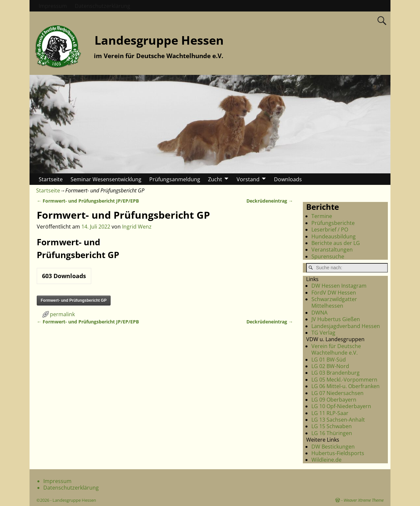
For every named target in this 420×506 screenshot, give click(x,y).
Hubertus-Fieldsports (338, 453)
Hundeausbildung (334, 236)
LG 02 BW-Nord (330, 366)
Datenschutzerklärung (103, 6)
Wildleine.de (326, 460)
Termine (322, 216)
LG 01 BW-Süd (329, 360)
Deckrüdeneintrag (270, 201)
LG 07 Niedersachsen (337, 393)
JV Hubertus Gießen (336, 319)
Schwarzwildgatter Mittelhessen (334, 302)
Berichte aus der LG (336, 243)
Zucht (215, 179)
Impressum (53, 6)
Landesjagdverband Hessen (346, 326)
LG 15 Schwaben (332, 426)
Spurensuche (328, 256)
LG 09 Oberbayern (334, 400)
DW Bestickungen (333, 447)
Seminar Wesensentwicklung (106, 179)
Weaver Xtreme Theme (364, 500)
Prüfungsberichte (333, 223)
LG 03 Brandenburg (336, 373)
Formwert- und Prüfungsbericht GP (74, 300)
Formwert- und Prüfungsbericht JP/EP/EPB (88, 201)
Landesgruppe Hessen (159, 40)
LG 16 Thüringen (332, 433)
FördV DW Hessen (334, 293)
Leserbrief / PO (330, 230)
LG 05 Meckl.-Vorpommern (344, 380)
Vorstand (248, 179)
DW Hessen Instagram (339, 286)
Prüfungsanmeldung (175, 179)
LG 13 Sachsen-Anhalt (338, 420)
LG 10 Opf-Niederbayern (341, 406)
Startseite (51, 179)
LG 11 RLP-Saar (330, 413)
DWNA (319, 313)
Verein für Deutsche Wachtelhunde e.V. (336, 349)
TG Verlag (323, 333)
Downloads (288, 179)
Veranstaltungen (332, 250)
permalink (62, 314)
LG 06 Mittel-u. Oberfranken (346, 386)
